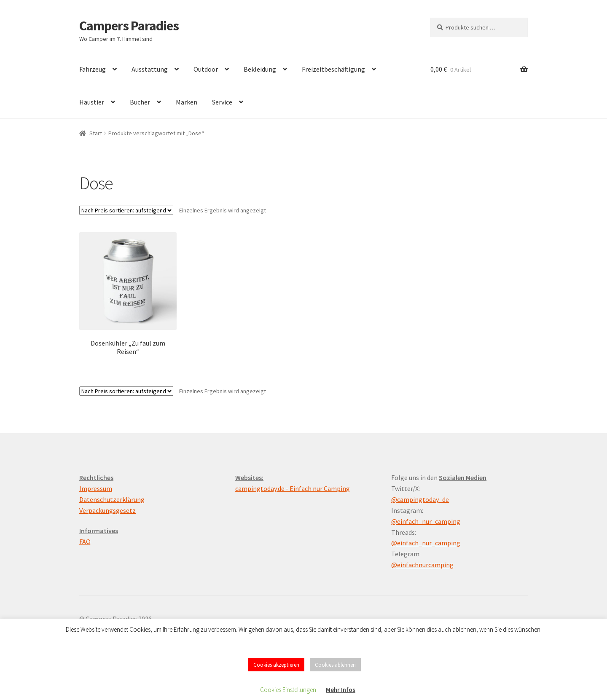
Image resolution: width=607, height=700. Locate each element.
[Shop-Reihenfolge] (126, 210)
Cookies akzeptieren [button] (276, 665)
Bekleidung (260, 69)
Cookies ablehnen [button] (335, 665)
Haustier (92, 102)
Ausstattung (150, 69)
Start (96, 133)
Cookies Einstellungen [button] (288, 690)
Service (222, 102)
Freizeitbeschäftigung (333, 69)
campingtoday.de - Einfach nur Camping (293, 488)
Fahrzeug (93, 69)
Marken (187, 102)
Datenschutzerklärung (112, 499)
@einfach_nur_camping (426, 521)
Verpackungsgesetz (107, 510)
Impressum (96, 488)
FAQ (85, 542)
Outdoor (206, 69)
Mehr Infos (341, 690)
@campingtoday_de (420, 499)
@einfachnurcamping (422, 565)
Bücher (140, 102)
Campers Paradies (129, 26)
